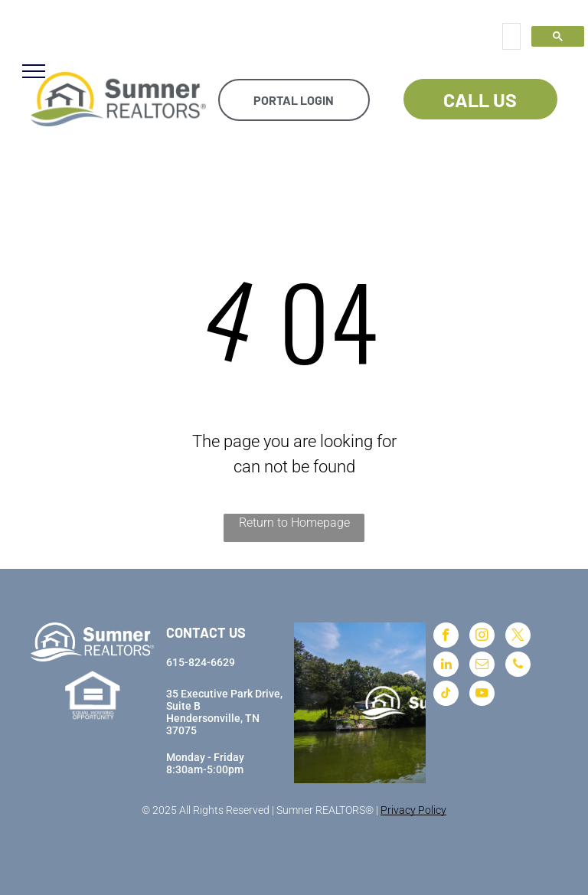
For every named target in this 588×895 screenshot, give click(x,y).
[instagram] (482, 637)
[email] (482, 666)
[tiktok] (446, 695)
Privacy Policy (413, 810)
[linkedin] (446, 666)
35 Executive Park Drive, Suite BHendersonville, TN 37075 (224, 712)
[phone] (518, 666)
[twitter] (518, 637)
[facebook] (446, 637)
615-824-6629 (201, 662)
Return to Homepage (294, 523)
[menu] (34, 71)
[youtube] (482, 695)
